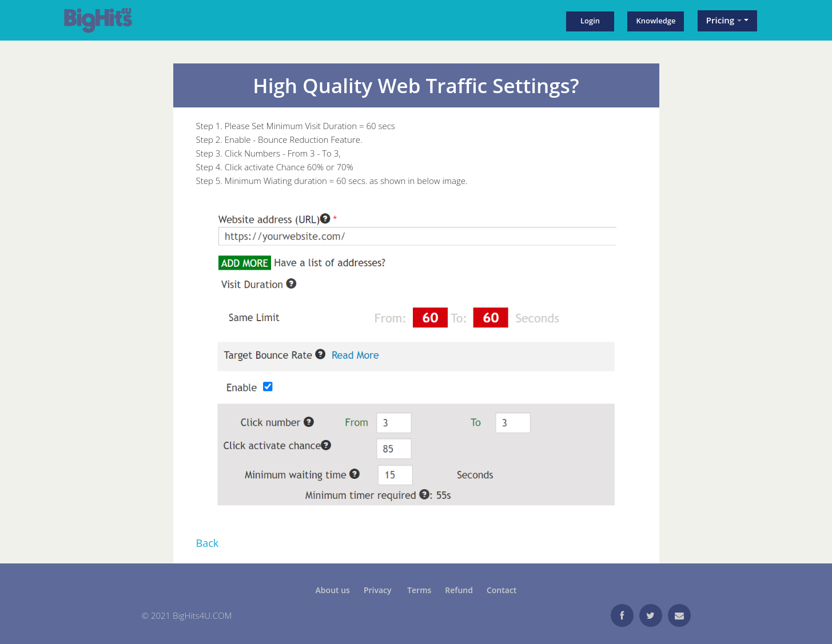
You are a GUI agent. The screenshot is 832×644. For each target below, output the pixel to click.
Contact (501, 590)
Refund (459, 590)
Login (590, 21)
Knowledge (656, 21)
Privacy (379, 590)
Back (208, 543)
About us (333, 590)
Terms (419, 590)
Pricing (724, 20)
